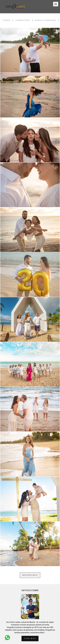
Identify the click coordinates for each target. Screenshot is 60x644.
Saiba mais (30, 628)
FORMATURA (23, 20)
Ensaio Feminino (45, 20)
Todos (6, 20)
